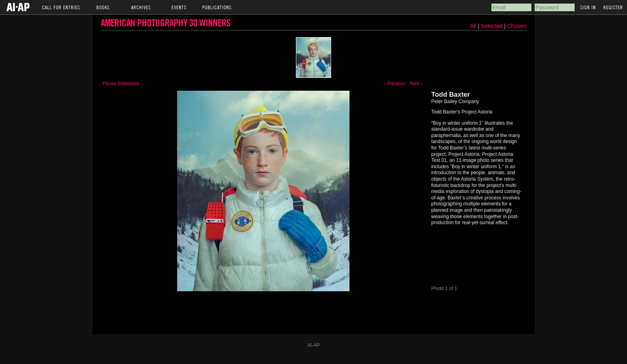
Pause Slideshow (121, 84)
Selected (492, 26)
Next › (416, 84)
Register (613, 7)
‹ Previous (395, 84)
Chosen (517, 26)
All (473, 26)
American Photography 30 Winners (166, 23)
